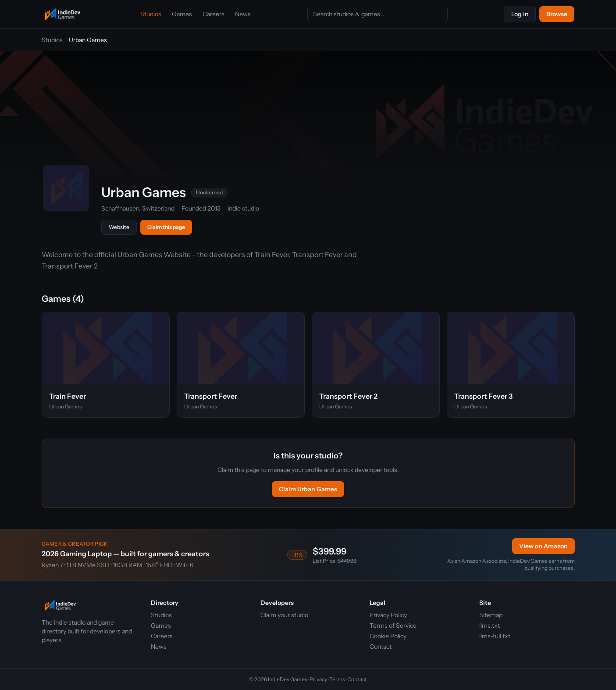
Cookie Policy (388, 636)
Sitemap (491, 615)
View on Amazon (543, 546)
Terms (337, 679)
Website (119, 227)
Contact (381, 647)
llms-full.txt (495, 636)
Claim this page (166, 227)
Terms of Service (393, 626)
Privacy (318, 679)
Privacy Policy (388, 615)
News (243, 14)
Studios (151, 14)
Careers (214, 14)
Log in (520, 14)
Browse (557, 14)
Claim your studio (284, 615)
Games (182, 14)
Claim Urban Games (308, 489)
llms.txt (490, 626)
